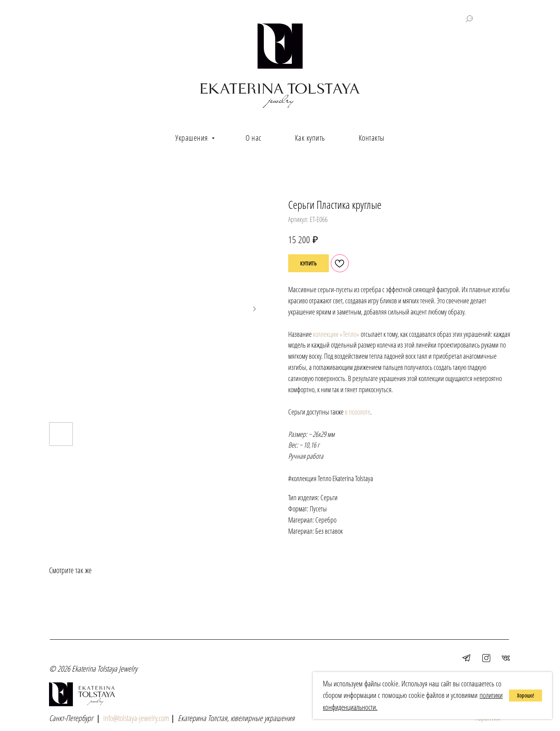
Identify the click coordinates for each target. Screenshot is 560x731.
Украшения (193, 138)
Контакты (372, 138)
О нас (253, 138)
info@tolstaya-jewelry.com (136, 718)
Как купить (310, 138)
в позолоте (358, 412)
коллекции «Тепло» (336, 334)
